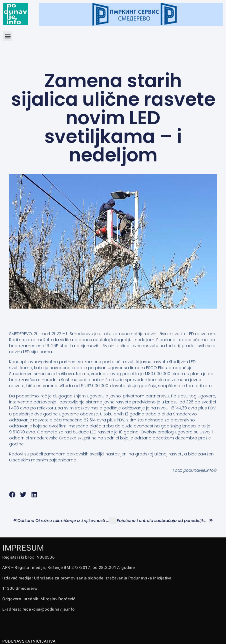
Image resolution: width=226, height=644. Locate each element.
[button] (8, 36)
